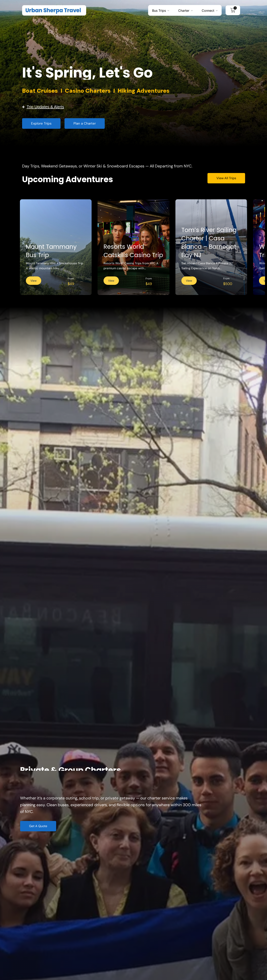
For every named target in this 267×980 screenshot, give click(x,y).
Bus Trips (159, 10)
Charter (184, 10)
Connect (208, 10)
